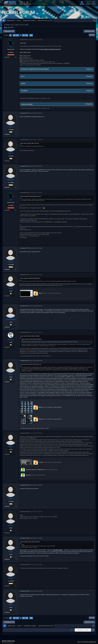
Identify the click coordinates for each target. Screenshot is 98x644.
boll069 (11, 525)
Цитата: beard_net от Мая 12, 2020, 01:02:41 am (31, 364)
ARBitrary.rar (26, 475)
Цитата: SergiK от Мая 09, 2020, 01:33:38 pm (30, 336)
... (12, 35)
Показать (89, 69)
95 (17, 35)
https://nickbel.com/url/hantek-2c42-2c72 (50, 49)
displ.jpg (38, 419)
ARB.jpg (37, 293)
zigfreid (11, 153)
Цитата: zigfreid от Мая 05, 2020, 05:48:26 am (30, 278)
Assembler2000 (11, 320)
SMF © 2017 (86, 642)
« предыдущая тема (9, 31)
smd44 (11, 605)
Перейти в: (72, 630)
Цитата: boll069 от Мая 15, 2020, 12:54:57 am (30, 542)
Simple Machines (92, 642)
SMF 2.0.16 (80, 642)
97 (24, 35)
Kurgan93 (11, 180)
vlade (11, 127)
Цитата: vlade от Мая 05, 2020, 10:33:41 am (30, 143)
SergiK (11, 288)
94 (14, 35)
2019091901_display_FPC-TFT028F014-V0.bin (32, 470)
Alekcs (11, 499)
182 (31, 35)
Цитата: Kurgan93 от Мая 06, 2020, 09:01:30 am (31, 196)
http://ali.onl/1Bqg (58, 550)
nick (6, 28)
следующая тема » (89, 31)
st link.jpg (38, 462)
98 (27, 35)
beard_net (11, 340)
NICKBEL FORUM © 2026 (8, 641)
